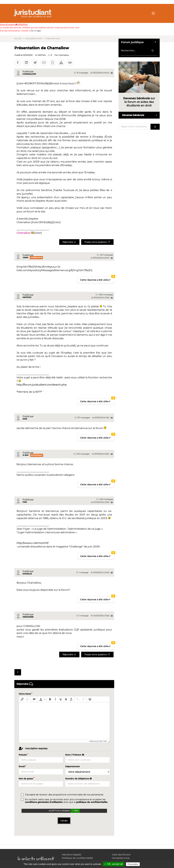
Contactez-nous (121, 858)
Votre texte (25, 694)
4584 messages (104, 295)
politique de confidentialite (92, 802)
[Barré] (66, 699)
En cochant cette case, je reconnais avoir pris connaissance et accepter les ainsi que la (66, 801)
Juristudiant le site (33, 38)
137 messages (82, 418)
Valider (64, 821)
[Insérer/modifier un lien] (22, 699)
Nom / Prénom (75, 755)
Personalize (133, 864)
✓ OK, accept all (113, 864)
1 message (82, 572)
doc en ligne (36, 31)
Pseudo (23, 755)
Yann (25, 258)
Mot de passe (26, 779)
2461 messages (105, 499)
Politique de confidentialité (77, 858)
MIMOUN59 (28, 617)
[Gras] (50, 699)
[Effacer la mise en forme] (71, 699)
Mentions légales (72, 855)
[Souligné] (61, 699)
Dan (25, 419)
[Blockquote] (34, 699)
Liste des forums (121, 855)
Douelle (27, 574)
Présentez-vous (53, 38)
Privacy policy (147, 864)
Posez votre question (97, 242)
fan (25, 502)
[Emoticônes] (90, 699)
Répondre (69, 242)
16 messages (81, 73)
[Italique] (55, 699)
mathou (27, 297)
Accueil (18, 38)
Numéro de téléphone (79, 779)
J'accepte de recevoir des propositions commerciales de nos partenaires (64, 795)
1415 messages (82, 454)
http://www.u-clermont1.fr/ (32, 543)
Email (22, 766)
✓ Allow (75, 811)
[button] (42, 699)
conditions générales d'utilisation (44, 802)
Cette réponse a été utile (97, 279)
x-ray (26, 455)
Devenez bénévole (141, 115)
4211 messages (105, 255)
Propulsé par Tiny (98, 741)
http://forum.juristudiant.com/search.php (42, 385)
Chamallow (63, 55)
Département (73, 766)
